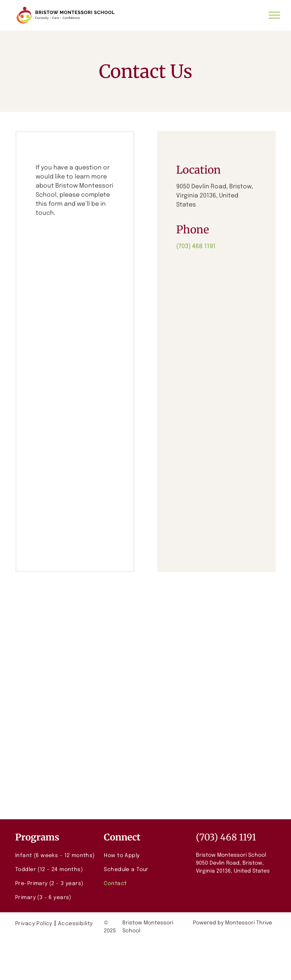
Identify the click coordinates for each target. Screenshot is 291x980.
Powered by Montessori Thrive (232, 923)
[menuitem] (57, 856)
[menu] (274, 15)
